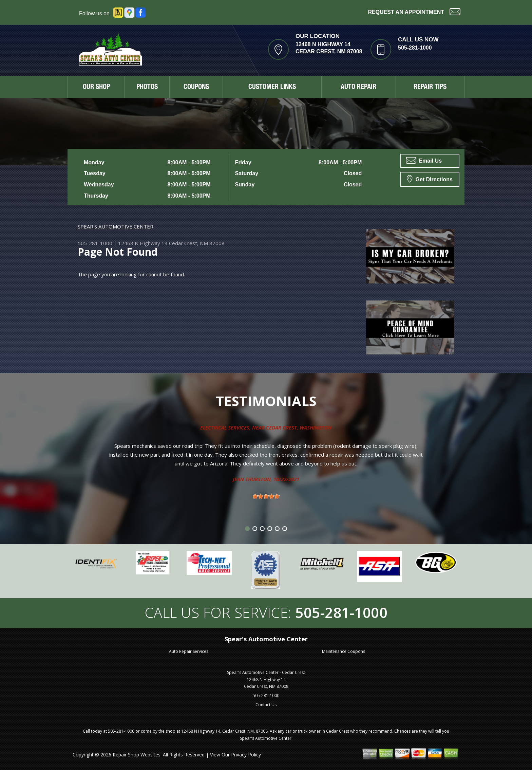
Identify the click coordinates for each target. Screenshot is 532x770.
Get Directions (430, 179)
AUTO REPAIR (358, 88)
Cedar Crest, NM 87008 (197, 243)
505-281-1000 (415, 48)
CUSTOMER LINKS (272, 88)
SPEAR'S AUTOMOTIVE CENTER (116, 226)
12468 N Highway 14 (143, 243)
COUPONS (196, 88)
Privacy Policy (246, 755)
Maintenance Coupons (344, 651)
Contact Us (266, 705)
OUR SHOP (96, 88)
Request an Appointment (414, 11)
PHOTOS (147, 88)
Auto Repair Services (189, 651)
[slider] (266, 496)
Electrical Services (225, 427)
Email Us (424, 160)
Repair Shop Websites (137, 755)
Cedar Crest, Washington (299, 427)
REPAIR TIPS (430, 88)
